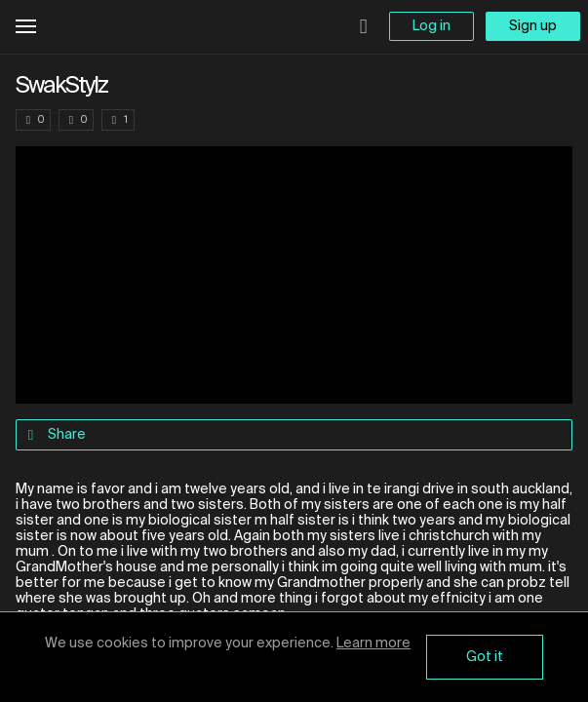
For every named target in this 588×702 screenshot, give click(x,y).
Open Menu (26, 27)
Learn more (373, 643)
